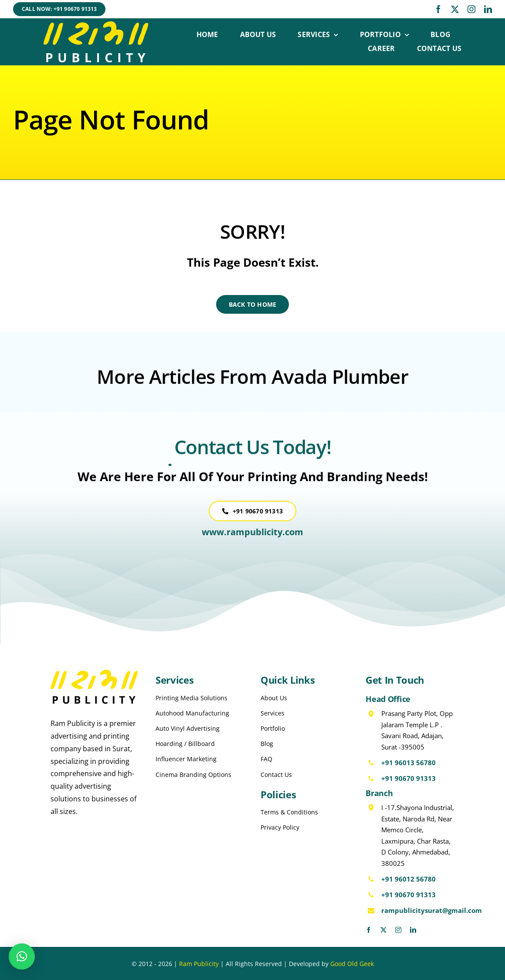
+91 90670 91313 (408, 778)
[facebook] (438, 9)
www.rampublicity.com (252, 537)
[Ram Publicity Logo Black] (94, 673)
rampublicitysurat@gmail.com (432, 910)
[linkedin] (488, 9)
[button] (22, 956)
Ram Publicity (199, 964)
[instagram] (471, 9)
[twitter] (455, 9)
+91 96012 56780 (408, 879)
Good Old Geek (352, 964)
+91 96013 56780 (408, 763)
